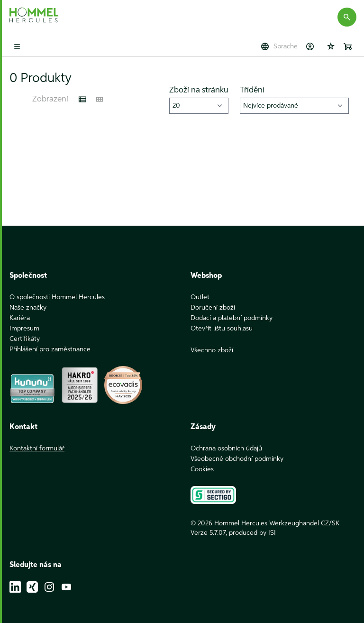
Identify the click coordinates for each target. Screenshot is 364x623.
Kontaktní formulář (37, 449)
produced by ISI (252, 533)
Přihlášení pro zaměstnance (50, 349)
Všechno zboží (212, 350)
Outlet (200, 297)
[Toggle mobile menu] (17, 46)
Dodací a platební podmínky (232, 318)
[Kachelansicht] (100, 100)
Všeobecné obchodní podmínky (237, 459)
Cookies (202, 469)
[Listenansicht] (82, 100)
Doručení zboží (213, 308)
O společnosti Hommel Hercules (57, 297)
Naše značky (28, 308)
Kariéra (20, 318)
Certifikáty (25, 339)
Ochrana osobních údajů (226, 449)
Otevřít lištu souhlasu (222, 329)
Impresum (24, 329)
